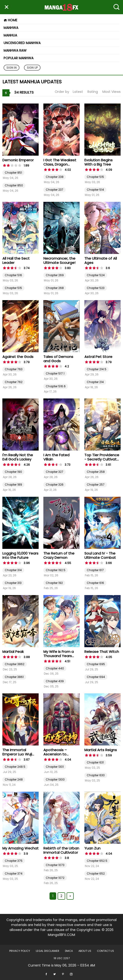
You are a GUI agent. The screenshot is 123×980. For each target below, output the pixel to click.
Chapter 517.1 (55, 373)
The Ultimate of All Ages (101, 260)
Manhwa (11, 28)
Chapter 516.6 (56, 386)
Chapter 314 (13, 570)
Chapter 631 (95, 762)
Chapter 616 (95, 583)
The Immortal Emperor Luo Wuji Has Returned (17, 754)
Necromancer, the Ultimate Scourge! (59, 260)
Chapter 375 (14, 861)
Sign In (11, 68)
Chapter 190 (13, 472)
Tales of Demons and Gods (58, 359)
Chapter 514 (95, 190)
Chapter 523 (96, 288)
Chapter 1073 (55, 865)
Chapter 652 (96, 874)
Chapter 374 (14, 874)
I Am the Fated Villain (56, 457)
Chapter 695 (96, 664)
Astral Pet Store (98, 357)
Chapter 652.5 (97, 861)
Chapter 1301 (55, 767)
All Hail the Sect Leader (16, 260)
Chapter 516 (13, 275)
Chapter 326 (55, 485)
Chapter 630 (96, 775)
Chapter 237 (55, 190)
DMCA (69, 951)
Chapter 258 (96, 472)
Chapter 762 (14, 382)
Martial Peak (13, 652)
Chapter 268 (55, 288)
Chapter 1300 (55, 779)
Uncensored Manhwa (22, 43)
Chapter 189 (13, 485)
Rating (93, 92)
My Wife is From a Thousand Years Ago (59, 656)
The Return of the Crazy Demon (59, 555)
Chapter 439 (55, 681)
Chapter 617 (95, 570)
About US (85, 951)
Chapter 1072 (55, 878)
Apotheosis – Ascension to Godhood (55, 754)
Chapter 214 (95, 382)
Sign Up (32, 68)
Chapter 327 (55, 472)
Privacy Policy (20, 951)
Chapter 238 (55, 177)
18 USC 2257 (62, 958)
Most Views (112, 92)
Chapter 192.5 (56, 570)
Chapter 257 (96, 485)
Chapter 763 (14, 369)
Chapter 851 (13, 173)
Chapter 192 (54, 583)
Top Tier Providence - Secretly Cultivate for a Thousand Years (102, 461)
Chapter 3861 (14, 677)
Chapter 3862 (15, 664)
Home (10, 20)
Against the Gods (18, 357)
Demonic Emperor (18, 160)
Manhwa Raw (15, 50)
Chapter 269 (55, 275)
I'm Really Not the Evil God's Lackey (18, 457)
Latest (78, 92)
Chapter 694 (96, 677)
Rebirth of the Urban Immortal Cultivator (61, 850)
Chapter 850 (14, 185)
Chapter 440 (55, 668)
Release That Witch (102, 652)
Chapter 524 (96, 275)
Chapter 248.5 (15, 767)
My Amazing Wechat (20, 848)
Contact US (105, 951)
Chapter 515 (95, 177)
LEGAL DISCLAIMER (48, 951)
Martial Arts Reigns (101, 750)
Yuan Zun (92, 848)
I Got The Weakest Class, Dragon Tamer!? (60, 164)
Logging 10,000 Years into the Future (20, 555)
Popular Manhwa (18, 58)
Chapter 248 (14, 779)
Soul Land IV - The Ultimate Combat (100, 555)
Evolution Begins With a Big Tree (98, 162)
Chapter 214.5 (97, 369)
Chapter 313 (13, 583)
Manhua (10, 35)
